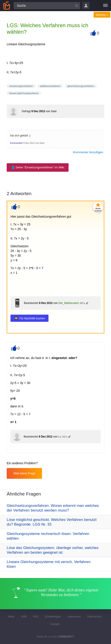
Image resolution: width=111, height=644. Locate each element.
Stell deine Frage (24, 473)
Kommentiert (16, 143)
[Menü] (105, 6)
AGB (24, 617)
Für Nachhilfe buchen (32, 318)
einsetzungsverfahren (21, 86)
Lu (60, 437)
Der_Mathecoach (69, 303)
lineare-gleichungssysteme (24, 93)
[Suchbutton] (77, 6)
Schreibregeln (53, 617)
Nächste (102, 15)
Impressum (74, 617)
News (11, 617)
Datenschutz (95, 617)
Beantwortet (31, 303)
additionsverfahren (50, 86)
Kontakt (55, 624)
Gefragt (26, 111)
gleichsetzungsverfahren (81, 86)
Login (86, 6)
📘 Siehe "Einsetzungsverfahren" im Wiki (38, 167)
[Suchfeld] (47, 6)
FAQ (36, 617)
